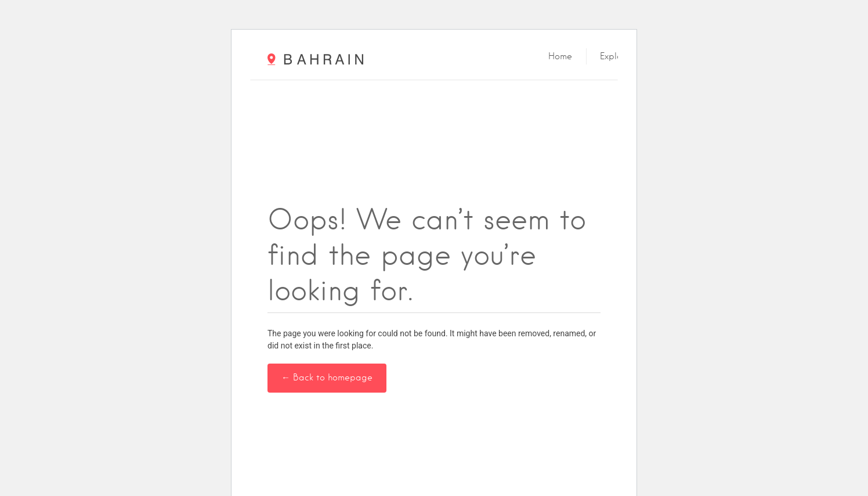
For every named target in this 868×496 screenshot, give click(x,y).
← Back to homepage (327, 378)
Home (560, 56)
